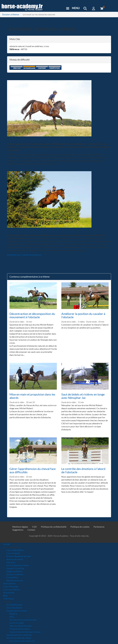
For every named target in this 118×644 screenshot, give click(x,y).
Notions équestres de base (19, 556)
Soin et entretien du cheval (19, 638)
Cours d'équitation (15, 550)
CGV (35, 527)
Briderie (13, 614)
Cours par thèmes (11, 589)
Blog (5, 596)
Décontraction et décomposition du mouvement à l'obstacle (32, 315)
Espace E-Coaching (15, 568)
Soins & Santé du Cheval (17, 565)
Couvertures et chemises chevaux (25, 632)
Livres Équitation (14, 608)
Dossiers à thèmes (11, 14)
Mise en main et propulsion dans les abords (32, 396)
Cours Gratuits (13, 553)
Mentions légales (20, 527)
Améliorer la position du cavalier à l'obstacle (83, 315)
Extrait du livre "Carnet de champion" (25, 255)
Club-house (9, 599)
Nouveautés (9, 593)
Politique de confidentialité (54, 527)
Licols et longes (17, 623)
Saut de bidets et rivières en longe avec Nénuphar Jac (83, 396)
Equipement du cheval (17, 611)
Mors (12, 617)
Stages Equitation (14, 571)
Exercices (11, 562)
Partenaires (99, 527)
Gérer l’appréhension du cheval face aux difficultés (33, 470)
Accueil (7, 544)
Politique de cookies (80, 527)
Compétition (12, 577)
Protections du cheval (20, 629)
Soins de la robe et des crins (22, 641)
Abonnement (9, 583)
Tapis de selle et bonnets (21, 626)
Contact (31, 530)
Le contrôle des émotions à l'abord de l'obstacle (83, 470)
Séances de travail (15, 559)
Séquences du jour (15, 580)
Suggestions (18, 530)
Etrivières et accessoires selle (23, 620)
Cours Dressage (11, 586)
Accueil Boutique (14, 605)
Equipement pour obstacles (19, 635)
